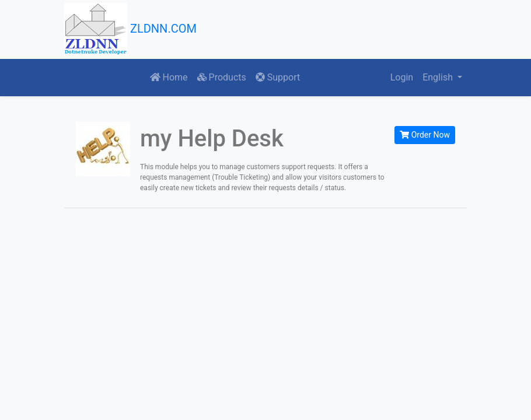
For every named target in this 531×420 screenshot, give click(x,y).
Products (222, 77)
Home (169, 77)
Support (278, 77)
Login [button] (402, 77)
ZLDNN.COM (130, 29)
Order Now (425, 135)
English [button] (439, 77)
